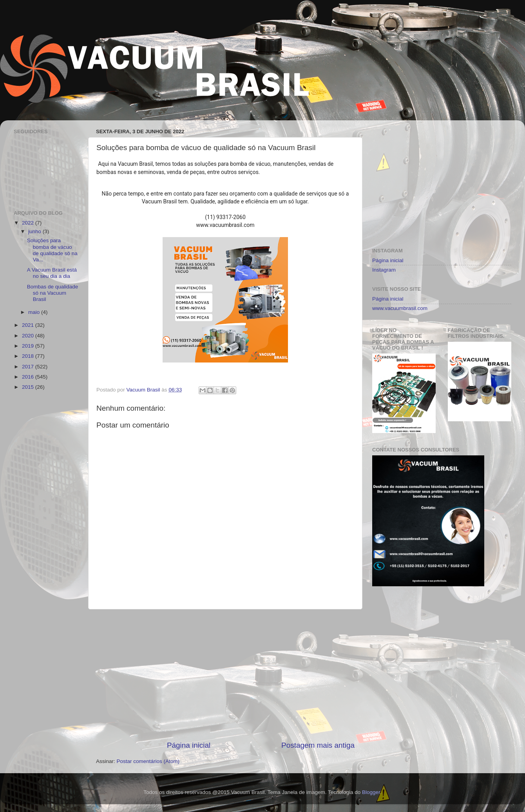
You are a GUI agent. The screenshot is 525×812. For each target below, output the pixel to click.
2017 (29, 367)
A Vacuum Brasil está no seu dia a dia (52, 273)
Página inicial (189, 745)
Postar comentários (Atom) (148, 761)
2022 (29, 223)
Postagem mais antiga (318, 745)
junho (35, 231)
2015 (29, 387)
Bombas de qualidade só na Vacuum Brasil (53, 293)
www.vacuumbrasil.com (400, 308)
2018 (29, 356)
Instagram (384, 270)
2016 (29, 377)
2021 (29, 325)
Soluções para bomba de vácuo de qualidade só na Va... (52, 250)
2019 (29, 346)
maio (35, 312)
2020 (29, 336)
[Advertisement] (225, 675)
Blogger (371, 792)
